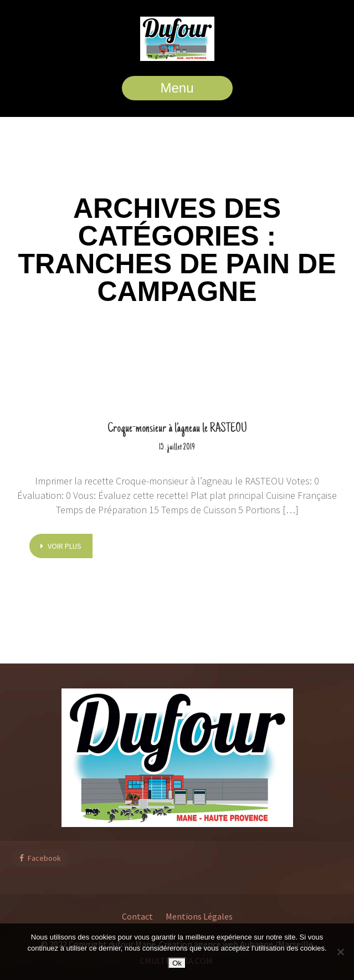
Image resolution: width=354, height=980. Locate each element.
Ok (177, 963)
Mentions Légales (199, 916)
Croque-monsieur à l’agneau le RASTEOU (177, 429)
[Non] (340, 952)
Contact (137, 916)
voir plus (61, 546)
